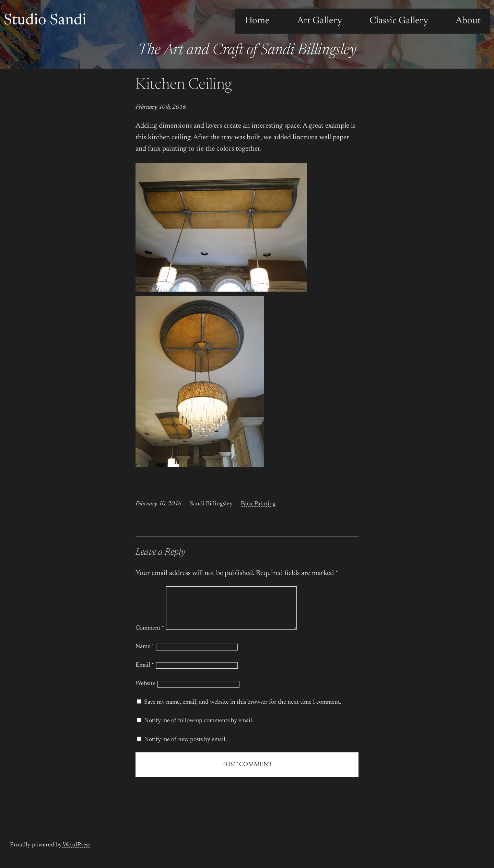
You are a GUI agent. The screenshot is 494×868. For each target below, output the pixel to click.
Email (145, 673)
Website (145, 692)
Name (145, 655)
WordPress (77, 853)
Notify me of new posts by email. (185, 748)
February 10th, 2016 (161, 107)
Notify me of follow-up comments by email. (199, 729)
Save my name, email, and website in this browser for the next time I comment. (243, 711)
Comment (150, 636)
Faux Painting (258, 504)
